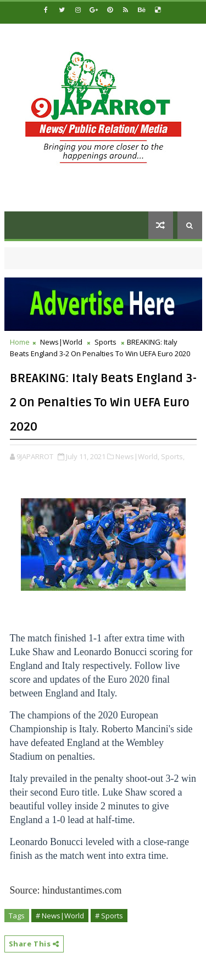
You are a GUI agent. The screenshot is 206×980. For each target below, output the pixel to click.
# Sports (109, 916)
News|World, (137, 456)
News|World (61, 342)
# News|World (60, 916)
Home (20, 342)
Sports (105, 342)
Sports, (173, 456)
